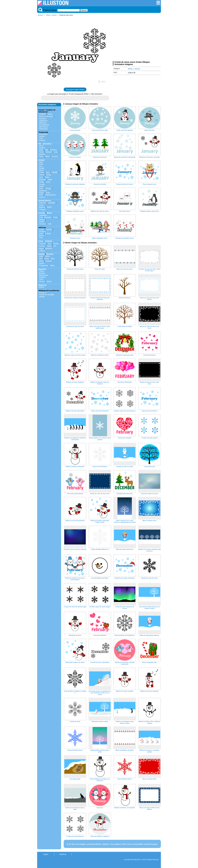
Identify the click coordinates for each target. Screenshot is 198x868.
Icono (41, 241)
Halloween (43, 121)
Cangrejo (52, 203)
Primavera (43, 134)
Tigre (47, 177)
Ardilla (42, 182)
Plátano (42, 220)
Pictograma (44, 265)
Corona (42, 246)
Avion (41, 234)
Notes (49, 281)
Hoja (47, 150)
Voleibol (42, 277)
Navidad (42, 114)
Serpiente (43, 191)
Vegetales (43, 215)
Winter (48, 15)
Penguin (42, 209)
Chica (47, 259)
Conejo (42, 184)
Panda (42, 168)
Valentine (43, 123)
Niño (41, 259)
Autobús (42, 232)
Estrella (42, 154)
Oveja (48, 175)
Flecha (56, 244)
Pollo (41, 195)
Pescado (43, 203)
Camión (49, 230)
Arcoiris (55, 156)
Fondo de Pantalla (46, 295)
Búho (48, 193)
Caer (41, 138)
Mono (41, 170)
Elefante (42, 180)
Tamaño (49, 152)
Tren (41, 238)
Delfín (49, 207)
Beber (49, 213)
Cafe (49, 224)
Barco (41, 236)
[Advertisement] (137, 39)
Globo (49, 246)
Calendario (43, 129)
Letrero (42, 251)
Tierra (41, 152)
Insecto (42, 197)
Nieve (47, 156)
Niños (47, 256)
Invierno (42, 140)
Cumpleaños (44, 125)
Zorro (48, 182)
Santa (50, 114)
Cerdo (41, 172)
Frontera (42, 293)
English (46, 854)
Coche (42, 230)
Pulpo (41, 205)
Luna (56, 152)
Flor (40, 144)
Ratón (41, 186)
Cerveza (42, 224)
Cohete (48, 234)
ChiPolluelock (50, 195)
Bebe (41, 256)
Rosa (41, 146)
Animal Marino (45, 201)
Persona (50, 254)
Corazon (42, 244)
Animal (41, 160)
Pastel (42, 222)
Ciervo (42, 175)
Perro (41, 164)
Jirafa (50, 180)
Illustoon (40, 15)
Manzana (48, 217)
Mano (52, 265)
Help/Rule (63, 854)
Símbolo (49, 241)
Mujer (41, 261)
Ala (55, 246)
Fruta (41, 217)
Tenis (41, 279)
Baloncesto (44, 275)
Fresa (55, 217)
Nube (41, 156)
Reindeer (43, 119)
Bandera (49, 248)
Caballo (55, 172)
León (41, 177)
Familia (42, 254)
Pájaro (42, 193)
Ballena (42, 207)
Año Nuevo (44, 127)
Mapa (41, 248)
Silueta (42, 297)
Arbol (41, 150)
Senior (42, 263)
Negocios (42, 285)
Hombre (49, 261)
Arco (49, 244)
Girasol (42, 148)
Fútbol (42, 271)
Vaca (48, 172)
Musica (42, 281)
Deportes (42, 269)
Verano (42, 136)
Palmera (53, 150)
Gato (41, 162)
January (54, 15)
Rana (41, 188)
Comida (42, 213)
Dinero (42, 287)
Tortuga (48, 188)
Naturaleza (47, 144)
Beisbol (42, 273)
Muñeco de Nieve (46, 116)
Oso (41, 166)
